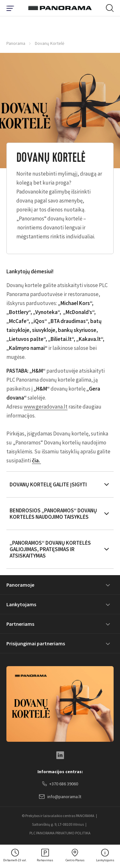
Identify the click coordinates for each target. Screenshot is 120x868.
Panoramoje (20, 585)
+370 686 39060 (60, 784)
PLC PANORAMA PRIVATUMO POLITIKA (60, 833)
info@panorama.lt (60, 797)
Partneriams (20, 624)
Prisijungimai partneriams (36, 643)
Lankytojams (21, 604)
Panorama (16, 43)
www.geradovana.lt (46, 407)
